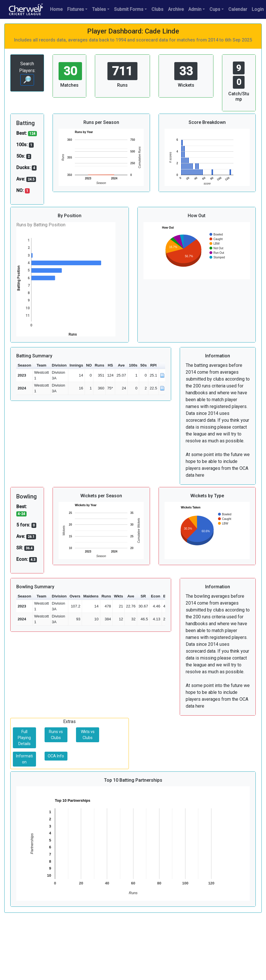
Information (24, 759)
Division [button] (59, 365)
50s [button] (143, 365)
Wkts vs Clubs (88, 735)
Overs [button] (75, 596)
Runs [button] (99, 365)
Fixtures (76, 9)
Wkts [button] (119, 596)
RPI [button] (153, 365)
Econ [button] (156, 596)
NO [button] (89, 365)
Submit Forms (129, 9)
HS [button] (110, 365)
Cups (215, 9)
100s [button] (133, 365)
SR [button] (143, 596)
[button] (163, 366)
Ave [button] (121, 365)
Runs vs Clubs (56, 735)
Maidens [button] (91, 596)
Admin (195, 9)
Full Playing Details (24, 738)
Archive (176, 9)
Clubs (157, 9)
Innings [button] (76, 365)
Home (56, 9)
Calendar (238, 9)
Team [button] (41, 365)
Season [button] (24, 365)
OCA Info (56, 756)
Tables (99, 9)
